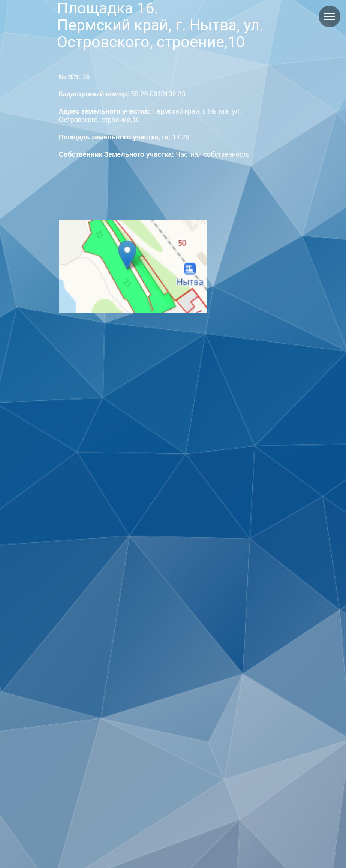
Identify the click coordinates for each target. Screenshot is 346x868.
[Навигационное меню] (330, 16)
